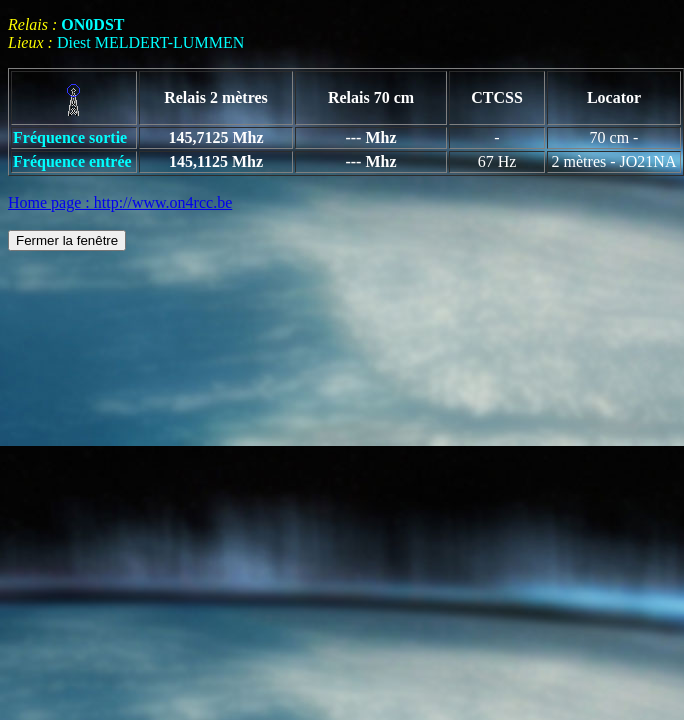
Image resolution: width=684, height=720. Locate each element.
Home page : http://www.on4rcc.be (120, 202)
